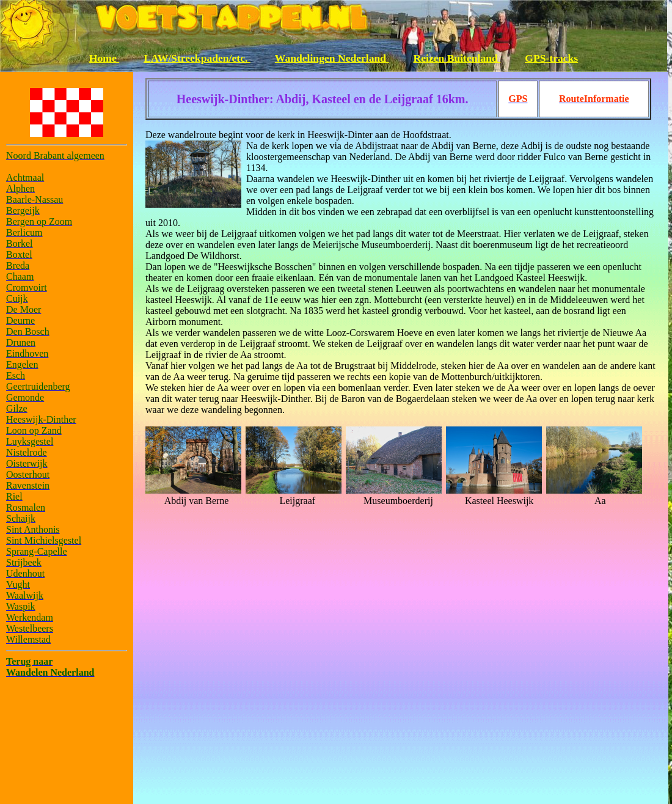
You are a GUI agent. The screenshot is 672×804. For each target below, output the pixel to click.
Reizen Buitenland (457, 58)
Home (104, 58)
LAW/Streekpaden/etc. (197, 58)
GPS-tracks (551, 58)
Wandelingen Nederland (332, 58)
